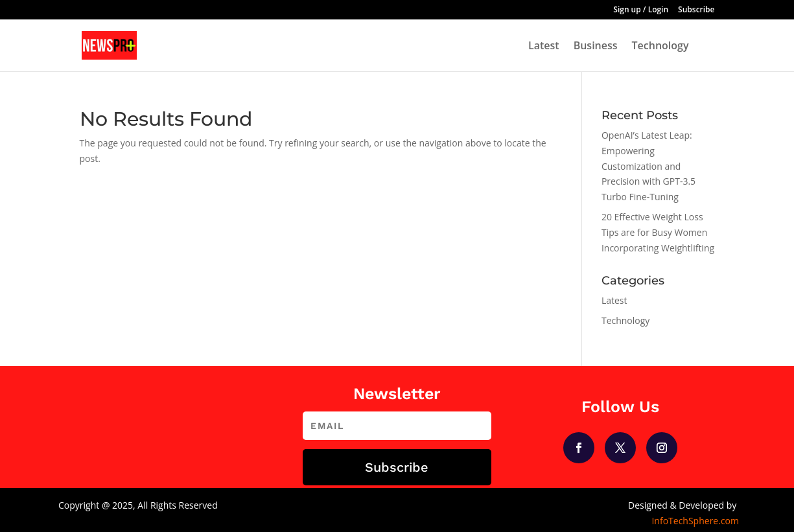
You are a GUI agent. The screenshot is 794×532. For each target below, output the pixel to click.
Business (596, 47)
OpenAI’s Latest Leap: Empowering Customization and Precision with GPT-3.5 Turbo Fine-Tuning (648, 166)
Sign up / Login (641, 10)
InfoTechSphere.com (695, 521)
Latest (544, 47)
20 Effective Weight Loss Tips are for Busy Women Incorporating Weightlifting (658, 232)
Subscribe (696, 10)
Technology (660, 47)
